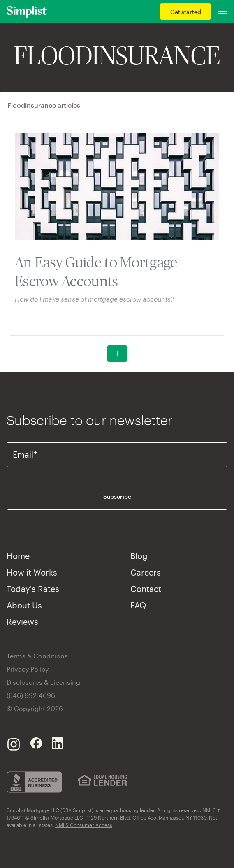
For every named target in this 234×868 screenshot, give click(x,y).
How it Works (32, 572)
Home (18, 556)
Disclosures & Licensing (43, 682)
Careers (146, 572)
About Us (24, 605)
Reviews (22, 622)
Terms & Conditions (37, 656)
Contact (146, 589)
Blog (139, 556)
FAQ (138, 605)
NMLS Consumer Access (84, 825)
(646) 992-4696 (31, 695)
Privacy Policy (28, 669)
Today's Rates (33, 589)
